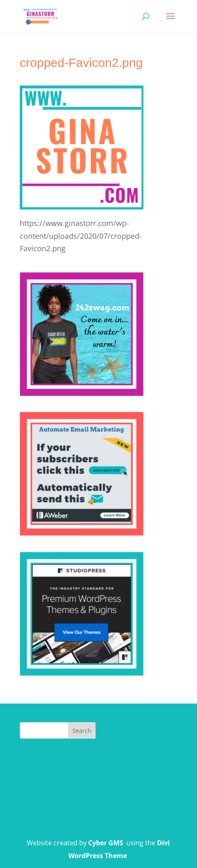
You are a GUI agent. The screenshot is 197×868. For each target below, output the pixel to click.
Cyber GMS (106, 843)
